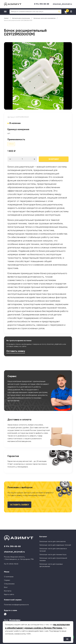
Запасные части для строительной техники (53, 559)
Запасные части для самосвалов (52, 542)
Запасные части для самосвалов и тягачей (53, 550)
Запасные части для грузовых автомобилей (51, 565)
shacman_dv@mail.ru (62, 4)
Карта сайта (9, 594)
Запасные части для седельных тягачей (55, 545)
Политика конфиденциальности (16, 605)
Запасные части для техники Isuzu (53, 555)
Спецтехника (9, 584)
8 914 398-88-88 (42, 4)
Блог (6, 587)
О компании (9, 577)
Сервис (7, 580)
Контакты (8, 591)
